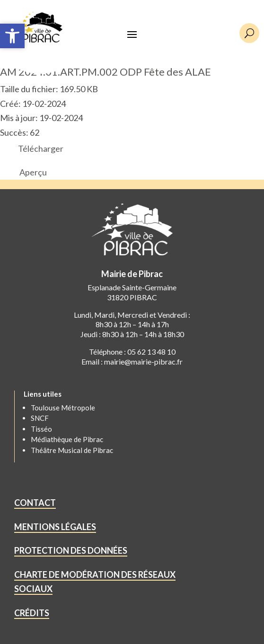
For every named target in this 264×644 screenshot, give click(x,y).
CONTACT (35, 503)
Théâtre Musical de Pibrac (72, 450)
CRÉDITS (32, 613)
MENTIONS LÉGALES (55, 527)
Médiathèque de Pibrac (67, 439)
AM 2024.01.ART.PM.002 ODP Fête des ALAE (106, 72)
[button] (12, 36)
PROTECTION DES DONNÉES (71, 550)
